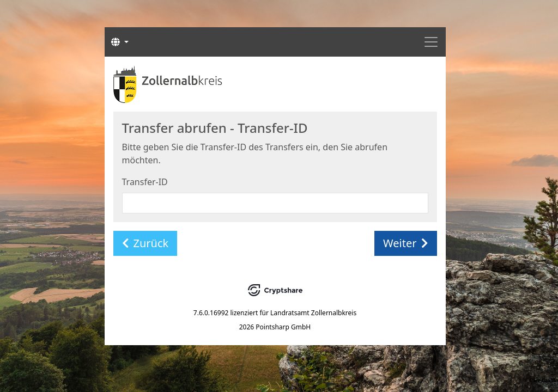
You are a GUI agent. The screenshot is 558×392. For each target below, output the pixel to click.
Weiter (405, 243)
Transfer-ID (145, 182)
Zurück (145, 243)
